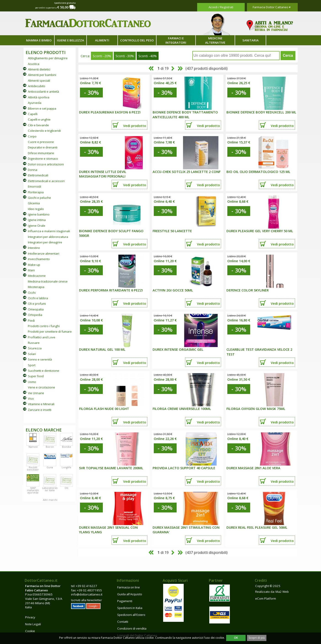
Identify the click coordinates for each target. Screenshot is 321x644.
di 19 (163, 68)
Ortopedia (35, 315)
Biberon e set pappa (42, 108)
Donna (33, 170)
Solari (32, 354)
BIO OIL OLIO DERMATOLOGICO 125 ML (258, 172)
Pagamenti (125, 601)
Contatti (123, 622)
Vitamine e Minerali (41, 404)
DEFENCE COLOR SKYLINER (248, 290)
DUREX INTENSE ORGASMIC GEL (178, 349)
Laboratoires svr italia (50, 489)
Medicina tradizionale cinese (48, 281)
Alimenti (102, 40)
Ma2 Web (282, 592)
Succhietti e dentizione (44, 371)
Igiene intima (37, 220)
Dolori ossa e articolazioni (46, 164)
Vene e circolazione (41, 387)
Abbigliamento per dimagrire (48, 58)
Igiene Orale (37, 226)
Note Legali (33, 624)
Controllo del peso (137, 40)
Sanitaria (251, 40)
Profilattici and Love (42, 337)
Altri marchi (50, 500)
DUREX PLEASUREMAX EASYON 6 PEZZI (110, 112)
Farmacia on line (129, 587)
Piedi (31, 321)
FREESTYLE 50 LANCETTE (172, 231)
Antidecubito (37, 86)
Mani (31, 270)
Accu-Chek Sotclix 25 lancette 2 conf (187, 172)
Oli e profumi (37, 304)
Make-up (34, 265)
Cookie (30, 631)
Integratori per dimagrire (45, 242)
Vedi (135, 126)
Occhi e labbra (38, 298)
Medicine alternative (215, 40)
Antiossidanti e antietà (43, 92)
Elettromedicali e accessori (46, 181)
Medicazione (37, 276)
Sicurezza (35, 348)
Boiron (50, 447)
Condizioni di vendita (132, 628)
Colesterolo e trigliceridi (44, 131)
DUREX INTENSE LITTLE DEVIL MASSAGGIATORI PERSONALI (103, 174)
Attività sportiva (39, 97)
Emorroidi (34, 186)
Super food (36, 376)
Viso (31, 399)
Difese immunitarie (41, 153)
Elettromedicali (38, 175)
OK (236, 638)
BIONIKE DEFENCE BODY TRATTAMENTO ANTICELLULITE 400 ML (185, 115)
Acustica (34, 64)
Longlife (66, 467)
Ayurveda (35, 103)
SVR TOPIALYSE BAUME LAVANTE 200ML (111, 468)
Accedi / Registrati (221, 7)
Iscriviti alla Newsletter (86, 600)
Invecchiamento (39, 259)
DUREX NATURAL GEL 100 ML (102, 349)
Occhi (32, 293)
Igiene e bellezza (70, 40)
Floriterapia (36, 192)
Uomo (32, 382)
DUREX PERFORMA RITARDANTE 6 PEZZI (111, 290)
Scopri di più (257, 638)
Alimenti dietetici (39, 69)
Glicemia (34, 203)
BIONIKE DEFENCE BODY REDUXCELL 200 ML (261, 112)
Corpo (32, 136)
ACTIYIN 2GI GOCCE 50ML (173, 290)
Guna (50, 467)
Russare (34, 343)
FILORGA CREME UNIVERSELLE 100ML (182, 409)
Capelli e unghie (39, 119)
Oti (66, 488)
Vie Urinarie (36, 393)
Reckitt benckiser (33, 469)
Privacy (30, 617)
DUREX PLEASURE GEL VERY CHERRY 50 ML (260, 231)
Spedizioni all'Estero (131, 615)
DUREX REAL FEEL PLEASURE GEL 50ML (257, 527)
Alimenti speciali (39, 81)
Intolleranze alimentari (44, 253)
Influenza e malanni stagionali (49, 231)
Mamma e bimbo (39, 40)
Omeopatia (36, 309)
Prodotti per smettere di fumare (50, 331)
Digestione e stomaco (43, 159)
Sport (32, 365)
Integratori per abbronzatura (48, 237)
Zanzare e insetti (40, 410)
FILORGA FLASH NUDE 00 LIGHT (104, 409)
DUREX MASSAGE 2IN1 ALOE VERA (253, 468)
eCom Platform (266, 598)
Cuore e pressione (41, 142)
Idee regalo (36, 209)
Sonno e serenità (40, 359)
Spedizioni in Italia (130, 608)
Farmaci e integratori (176, 40)
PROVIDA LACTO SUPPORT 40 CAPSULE (184, 468)
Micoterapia (36, 287)
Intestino (34, 248)
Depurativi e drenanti (43, 147)
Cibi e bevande (38, 125)
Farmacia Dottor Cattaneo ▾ (272, 7)
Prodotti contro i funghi (44, 326)
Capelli (33, 114)
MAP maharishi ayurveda (33, 490)
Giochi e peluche (39, 198)
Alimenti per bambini (42, 75)
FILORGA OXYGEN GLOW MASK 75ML (256, 409)
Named (33, 447)
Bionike (66, 447)
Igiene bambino (39, 214)
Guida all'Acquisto (130, 594)
